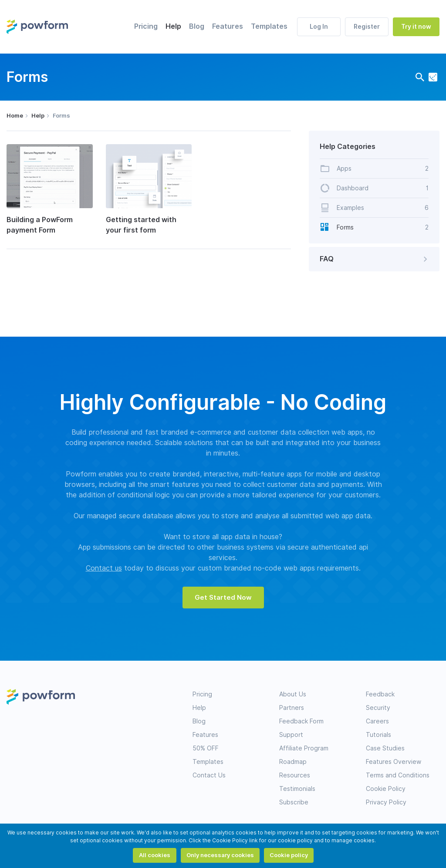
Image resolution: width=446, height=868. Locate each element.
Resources (295, 775)
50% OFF (206, 748)
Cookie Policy (386, 789)
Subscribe (294, 802)
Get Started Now (223, 598)
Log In (319, 27)
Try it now (416, 27)
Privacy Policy (386, 802)
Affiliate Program (304, 748)
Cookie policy (289, 855)
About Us (293, 694)
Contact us (104, 568)
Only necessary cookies (220, 855)
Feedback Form (301, 721)
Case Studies (385, 748)
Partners (292, 708)
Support (291, 735)
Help (173, 26)
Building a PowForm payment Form (40, 225)
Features (228, 26)
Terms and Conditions (398, 775)
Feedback (380, 694)
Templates (269, 26)
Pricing (146, 26)
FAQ (375, 259)
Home (15, 115)
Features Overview (394, 762)
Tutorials (378, 735)
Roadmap (293, 762)
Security (378, 708)
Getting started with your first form (141, 225)
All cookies (155, 855)
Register (367, 27)
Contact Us (209, 775)
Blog (197, 26)
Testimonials (297, 789)
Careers (377, 721)
